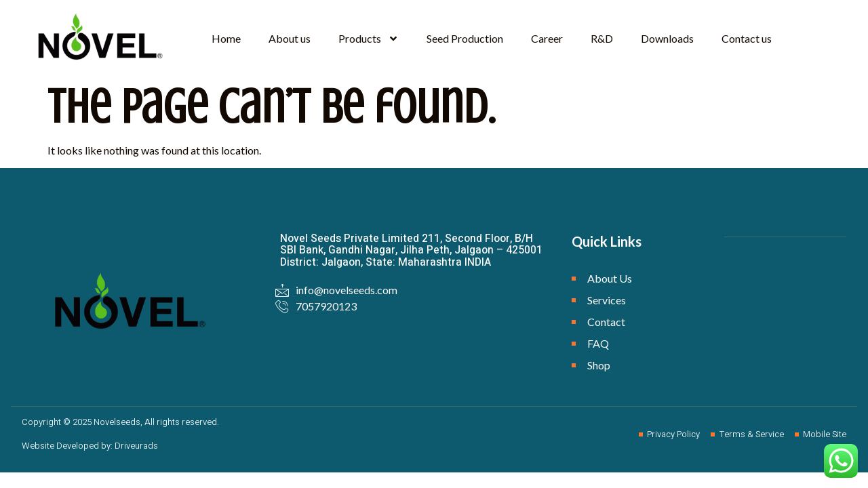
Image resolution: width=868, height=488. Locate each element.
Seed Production (465, 38)
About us (290, 38)
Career (547, 38)
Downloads (667, 38)
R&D (602, 38)
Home (226, 38)
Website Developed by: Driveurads (90, 446)
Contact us (747, 38)
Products (369, 39)
